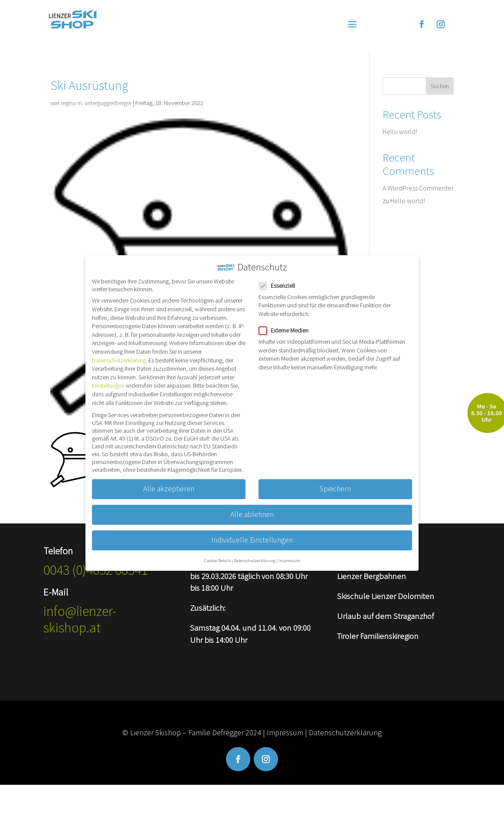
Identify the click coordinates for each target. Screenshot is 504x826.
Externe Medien (287, 323)
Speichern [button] (335, 481)
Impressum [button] (289, 553)
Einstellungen (108, 378)
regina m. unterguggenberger (96, 103)
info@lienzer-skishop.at (80, 619)
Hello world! (400, 132)
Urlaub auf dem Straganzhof (385, 616)
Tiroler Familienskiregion (378, 636)
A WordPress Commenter (418, 188)
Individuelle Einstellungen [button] (252, 532)
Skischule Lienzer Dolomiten (386, 596)
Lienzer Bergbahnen (371, 576)
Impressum (285, 732)
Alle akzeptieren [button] (169, 481)
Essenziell (280, 278)
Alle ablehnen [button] (252, 507)
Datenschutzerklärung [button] (255, 553)
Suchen (440, 86)
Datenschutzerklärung (345, 732)
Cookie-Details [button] (218, 553)
